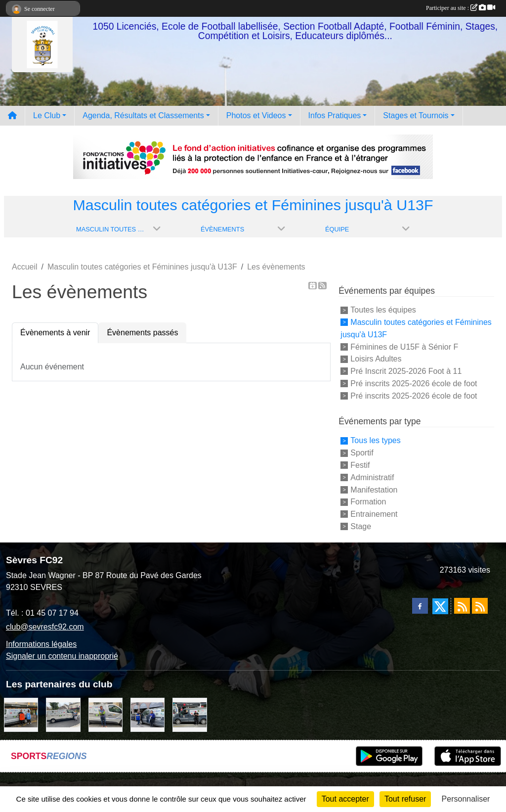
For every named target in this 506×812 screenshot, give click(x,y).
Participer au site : (461, 8)
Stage (361, 526)
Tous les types (375, 440)
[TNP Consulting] (105, 714)
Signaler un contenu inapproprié (62, 656)
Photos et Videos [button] (256, 115)
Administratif (372, 477)
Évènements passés (142, 333)
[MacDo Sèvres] (21, 714)
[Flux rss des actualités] (462, 606)
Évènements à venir (55, 333)
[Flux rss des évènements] (480, 606)
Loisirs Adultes (376, 359)
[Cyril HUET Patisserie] (148, 714)
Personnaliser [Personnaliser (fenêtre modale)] (466, 799)
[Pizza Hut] (190, 714)
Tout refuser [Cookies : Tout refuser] (405, 799)
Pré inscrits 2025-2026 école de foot (414, 383)
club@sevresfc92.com (45, 627)
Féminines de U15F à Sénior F (404, 346)
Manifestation (374, 489)
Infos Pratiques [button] (335, 115)
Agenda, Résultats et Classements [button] (143, 115)
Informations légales (41, 644)
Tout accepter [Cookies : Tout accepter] (345, 799)
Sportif (362, 453)
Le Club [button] (47, 115)
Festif (360, 465)
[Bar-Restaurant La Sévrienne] (63, 714)
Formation (368, 502)
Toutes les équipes (383, 310)
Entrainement (374, 514)
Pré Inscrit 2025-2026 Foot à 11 (406, 371)
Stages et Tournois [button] (416, 115)
